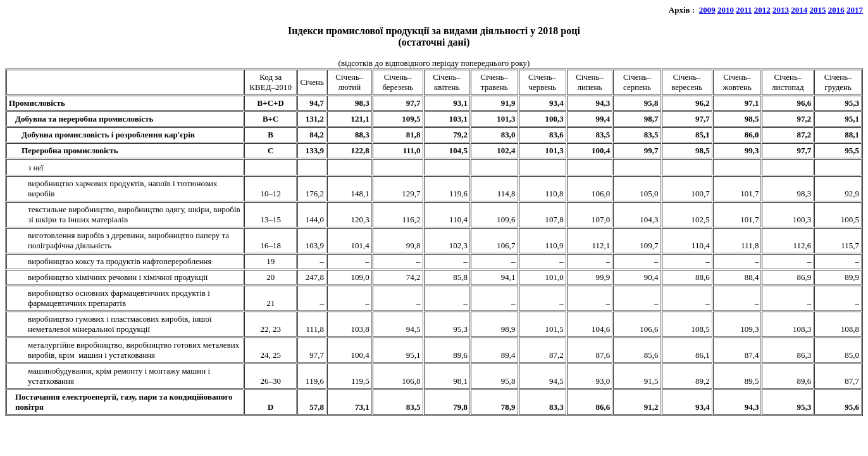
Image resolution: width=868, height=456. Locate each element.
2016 (836, 10)
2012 (762, 10)
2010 (726, 10)
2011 (744, 10)
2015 (818, 10)
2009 (707, 10)
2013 (781, 10)
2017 (855, 10)
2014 (799, 10)
